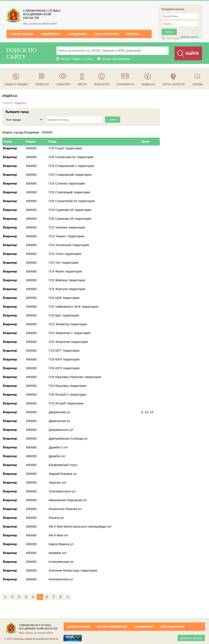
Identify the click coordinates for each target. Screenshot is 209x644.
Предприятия (50, 34)
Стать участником (106, 34)
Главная (7, 103)
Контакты (133, 34)
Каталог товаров (22, 34)
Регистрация (173, 38)
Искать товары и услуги (77, 59)
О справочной (77, 34)
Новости (42, 84)
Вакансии (102, 84)
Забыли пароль (190, 37)
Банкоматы (125, 84)
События (63, 84)
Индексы (148, 84)
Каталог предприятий (112, 627)
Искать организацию (116, 59)
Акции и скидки (16, 84)
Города (198, 84)
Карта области (174, 84)
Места (82, 84)
